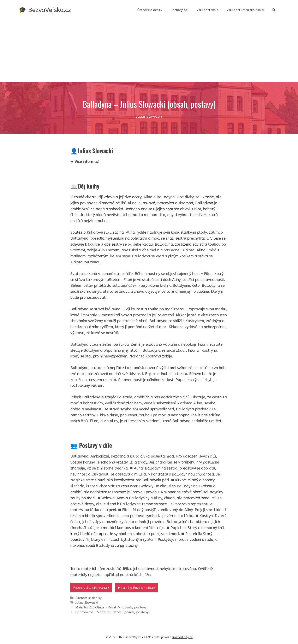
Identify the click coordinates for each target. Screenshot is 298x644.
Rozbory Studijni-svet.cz (91, 588)
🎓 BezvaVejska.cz (45, 10)
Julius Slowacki (87, 603)
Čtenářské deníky (150, 10)
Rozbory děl (180, 10)
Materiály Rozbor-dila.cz (137, 588)
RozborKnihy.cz (183, 637)
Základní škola (208, 10)
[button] (274, 10)
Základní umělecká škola (245, 10)
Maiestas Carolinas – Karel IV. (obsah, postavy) (111, 607)
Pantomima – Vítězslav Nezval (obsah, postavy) (112, 612)
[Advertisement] (149, 51)
